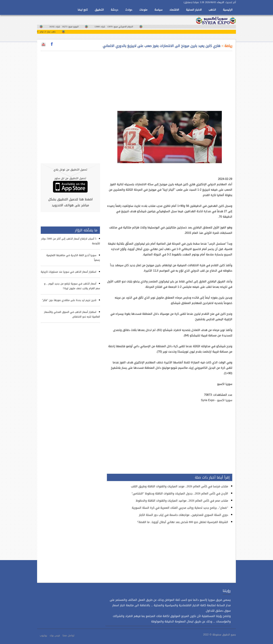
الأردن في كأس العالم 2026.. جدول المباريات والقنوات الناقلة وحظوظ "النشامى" (180, 493)
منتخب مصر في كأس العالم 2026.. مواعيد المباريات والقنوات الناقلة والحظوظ (182, 501)
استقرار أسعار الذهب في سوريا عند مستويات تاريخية (69, 272)
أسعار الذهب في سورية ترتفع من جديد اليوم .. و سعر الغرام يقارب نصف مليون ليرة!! (72, 286)
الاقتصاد (174, 10)
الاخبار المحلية (194, 10)
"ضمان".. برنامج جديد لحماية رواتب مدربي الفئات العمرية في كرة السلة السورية (180, 508)
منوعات (143, 10)
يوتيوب (43, 636)
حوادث (129, 10)
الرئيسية (228, 10)
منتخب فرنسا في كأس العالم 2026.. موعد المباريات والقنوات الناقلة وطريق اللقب (180, 486)
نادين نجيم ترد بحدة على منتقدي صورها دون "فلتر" (69, 300)
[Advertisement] (170, 79)
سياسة (158, 10)
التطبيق (99, 10)
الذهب (212, 10)
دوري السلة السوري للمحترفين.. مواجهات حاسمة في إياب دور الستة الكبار (184, 515)
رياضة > (226, 46)
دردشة (114, 10)
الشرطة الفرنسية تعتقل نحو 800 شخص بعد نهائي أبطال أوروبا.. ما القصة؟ (183, 522)
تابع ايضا (83, 10)
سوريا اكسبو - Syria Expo (217, 400)
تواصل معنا (68, 636)
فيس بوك (55, 636)
